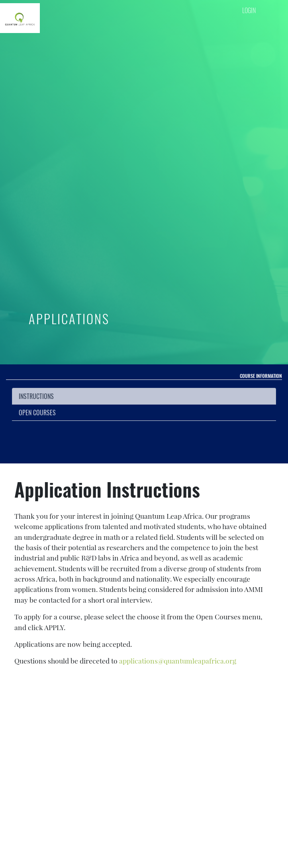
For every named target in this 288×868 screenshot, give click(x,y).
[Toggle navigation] (265, 28)
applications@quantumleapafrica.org (178, 661)
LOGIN (249, 10)
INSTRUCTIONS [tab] (36, 396)
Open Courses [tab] (37, 413)
